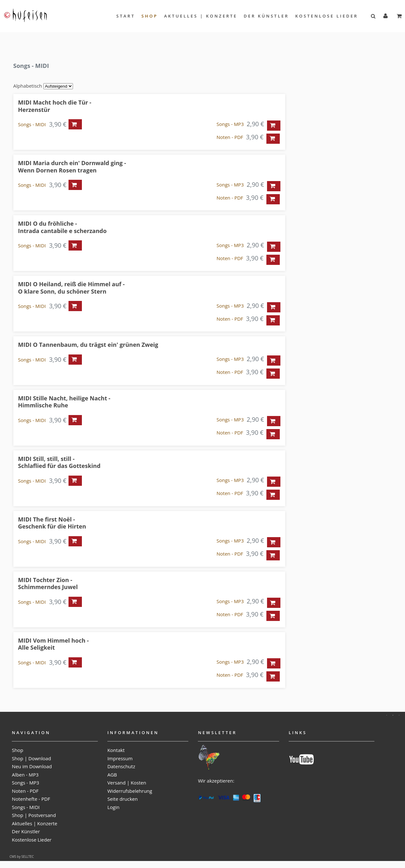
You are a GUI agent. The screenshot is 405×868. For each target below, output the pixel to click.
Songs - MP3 (230, 124)
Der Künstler (266, 16)
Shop (150, 16)
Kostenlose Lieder (327, 16)
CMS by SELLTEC (22, 857)
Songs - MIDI (32, 124)
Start (126, 16)
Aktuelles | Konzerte (201, 16)
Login (113, 807)
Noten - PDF (230, 137)
